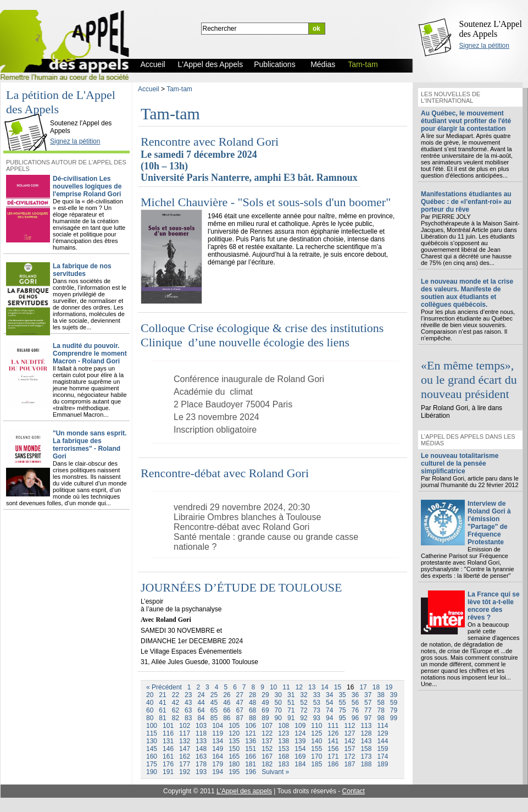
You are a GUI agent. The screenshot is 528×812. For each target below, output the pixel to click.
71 (291, 710)
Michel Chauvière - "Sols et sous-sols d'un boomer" (266, 202)
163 (201, 756)
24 (201, 695)
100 (152, 726)
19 (389, 687)
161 (168, 756)
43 (188, 703)
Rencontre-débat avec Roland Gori (225, 473)
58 (380, 703)
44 (201, 703)
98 (380, 718)
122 (267, 733)
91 (291, 718)
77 (368, 710)
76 (355, 710)
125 (316, 733)
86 (227, 718)
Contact (354, 791)
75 (342, 710)
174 (382, 756)
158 (366, 749)
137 (267, 741)
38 (380, 695)
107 (267, 726)
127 (349, 733)
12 (299, 687)
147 (185, 749)
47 (240, 703)
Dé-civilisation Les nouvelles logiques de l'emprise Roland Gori (87, 186)
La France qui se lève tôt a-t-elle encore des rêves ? (494, 606)
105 (234, 726)
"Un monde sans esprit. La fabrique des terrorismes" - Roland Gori (90, 445)
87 (240, 718)
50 (278, 703)
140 (316, 741)
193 (201, 772)
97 (368, 718)
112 (349, 726)
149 (218, 749)
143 (366, 741)
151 (251, 749)
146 (168, 749)
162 (185, 756)
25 (214, 695)
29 (265, 695)
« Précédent (164, 687)
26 (227, 695)
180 (234, 764)
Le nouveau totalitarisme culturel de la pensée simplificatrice (460, 463)
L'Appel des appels (244, 791)
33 (317, 695)
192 (185, 772)
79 (394, 710)
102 (185, 726)
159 (382, 749)
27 (240, 695)
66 (227, 710)
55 (342, 703)
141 (333, 741)
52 (304, 703)
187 (349, 764)
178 (201, 764)
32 (304, 695)
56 (355, 703)
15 (338, 687)
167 (267, 756)
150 (234, 749)
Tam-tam (179, 89)
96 (355, 718)
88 (252, 718)
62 (176, 710)
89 (265, 718)
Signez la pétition (484, 46)
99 (394, 718)
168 (284, 756)
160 (152, 756)
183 (284, 764)
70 (278, 710)
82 (176, 718)
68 (252, 710)
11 (286, 687)
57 (368, 703)
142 (349, 741)
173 (366, 756)
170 (316, 756)
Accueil (149, 89)
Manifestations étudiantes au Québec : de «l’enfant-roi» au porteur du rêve (466, 202)
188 (366, 764)
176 (168, 764)
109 (300, 726)
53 (317, 703)
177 (185, 764)
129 (382, 733)
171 (333, 756)
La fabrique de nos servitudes (82, 270)
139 (300, 741)
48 (252, 703)
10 (273, 687)
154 (300, 749)
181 (251, 764)
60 (150, 710)
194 (218, 772)
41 (162, 703)
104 (218, 726)
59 (394, 703)
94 (329, 718)
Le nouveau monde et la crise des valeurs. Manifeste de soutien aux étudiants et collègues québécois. (467, 293)
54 (329, 703)
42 (176, 703)
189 (382, 764)
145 (152, 749)
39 (394, 695)
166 (251, 756)
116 (168, 733)
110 (316, 726)
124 (300, 733)
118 (201, 733)
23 (188, 695)
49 (265, 703)
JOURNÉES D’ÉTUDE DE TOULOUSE (241, 587)
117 (185, 733)
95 (342, 718)
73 (317, 710)
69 (265, 710)
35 (342, 695)
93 (317, 718)
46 (227, 703)
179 (218, 764)
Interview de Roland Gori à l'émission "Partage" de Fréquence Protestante (489, 523)
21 (162, 695)
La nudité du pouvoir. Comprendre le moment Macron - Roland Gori (90, 353)
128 (366, 733)
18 (376, 687)
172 (349, 756)
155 (316, 749)
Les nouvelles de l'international (451, 97)
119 (218, 733)
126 (333, 733)
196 (251, 772)
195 (234, 772)
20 (150, 695)
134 (218, 741)
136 (251, 741)
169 (300, 756)
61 (162, 710)
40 (150, 703)
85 (214, 718)
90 (278, 718)
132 (185, 741)
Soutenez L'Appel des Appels (491, 29)
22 (176, 695)
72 (304, 710)
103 (201, 726)
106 (251, 726)
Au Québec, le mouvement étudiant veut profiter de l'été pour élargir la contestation (466, 121)
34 (329, 695)
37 (368, 695)
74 (329, 710)
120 (234, 733)
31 (291, 695)
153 (284, 749)
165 (234, 756)
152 (267, 749)
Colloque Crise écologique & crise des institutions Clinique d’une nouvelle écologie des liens (264, 335)
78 (380, 710)
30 (278, 695)
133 (201, 741)
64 (201, 710)
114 (382, 726)
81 (162, 718)
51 (291, 703)
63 (188, 710)
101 (168, 726)
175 (152, 764)
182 (267, 764)
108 (284, 726)
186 (333, 764)
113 (366, 726)
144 (382, 741)
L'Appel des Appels (29, 114)
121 (251, 733)
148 (201, 749)
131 (168, 741)
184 (300, 764)
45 (214, 703)
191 (168, 772)
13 (312, 687)
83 (188, 718)
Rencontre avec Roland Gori (210, 142)
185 (316, 764)
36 (355, 695)
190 (152, 772)
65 (214, 710)
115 (152, 733)
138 (284, 741)
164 (218, 756)
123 (284, 733)
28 (252, 695)
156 (333, 749)
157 (349, 749)
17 (363, 687)
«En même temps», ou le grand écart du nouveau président (469, 380)
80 (150, 718)
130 (152, 741)
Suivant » (275, 772)
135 (234, 741)
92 (304, 718)
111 (333, 726)
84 (201, 718)
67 (240, 710)
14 (324, 687)
